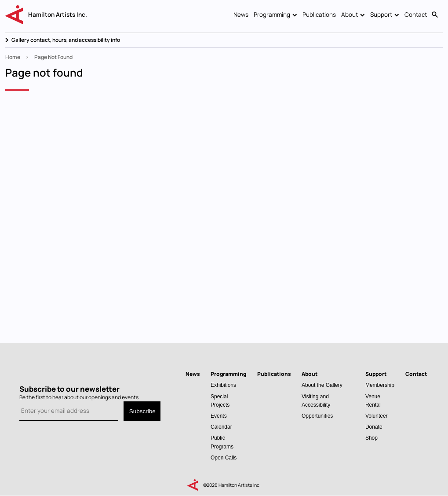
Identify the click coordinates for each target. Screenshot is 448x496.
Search (435, 15)
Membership (380, 385)
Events (219, 416)
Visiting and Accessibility (316, 400)
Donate (374, 427)
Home (13, 57)
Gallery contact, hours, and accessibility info (66, 40)
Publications (319, 15)
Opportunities (317, 416)
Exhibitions (223, 385)
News (241, 15)
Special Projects (220, 400)
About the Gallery (322, 385)
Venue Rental (373, 400)
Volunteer (377, 416)
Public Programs (222, 442)
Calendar (221, 427)
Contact (416, 15)
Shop (372, 438)
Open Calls (224, 457)
